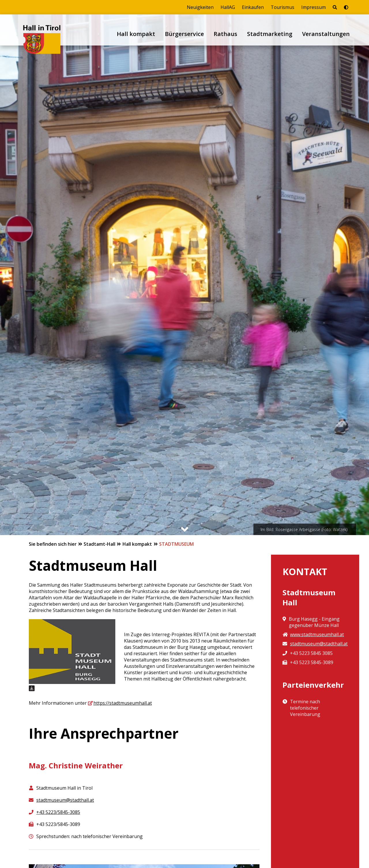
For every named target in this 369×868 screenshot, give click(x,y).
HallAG (228, 7)
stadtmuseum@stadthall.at (65, 800)
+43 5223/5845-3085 (58, 812)
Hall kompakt (136, 34)
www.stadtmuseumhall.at (317, 634)
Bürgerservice (184, 34)
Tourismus (283, 7)
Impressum (314, 7)
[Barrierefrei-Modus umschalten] (346, 7)
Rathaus (225, 34)
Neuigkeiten (200, 7)
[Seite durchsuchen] (335, 7)
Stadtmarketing (270, 34)
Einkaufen (253, 7)
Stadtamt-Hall (100, 544)
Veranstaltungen (326, 34)
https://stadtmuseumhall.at (123, 703)
